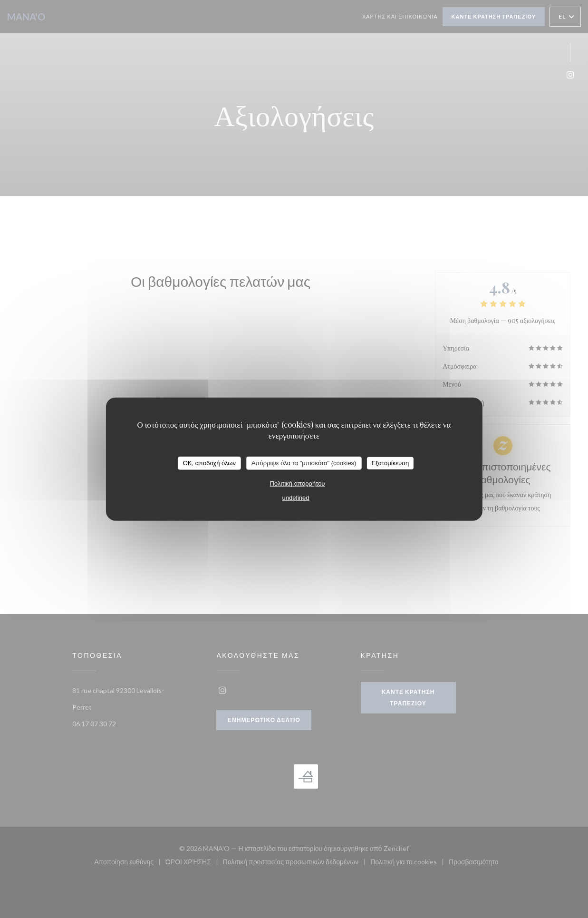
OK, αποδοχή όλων (209, 463)
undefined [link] (295, 497)
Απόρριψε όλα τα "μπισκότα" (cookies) (304, 463)
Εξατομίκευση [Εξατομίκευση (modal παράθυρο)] (390, 463)
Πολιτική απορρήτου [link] (298, 483)
